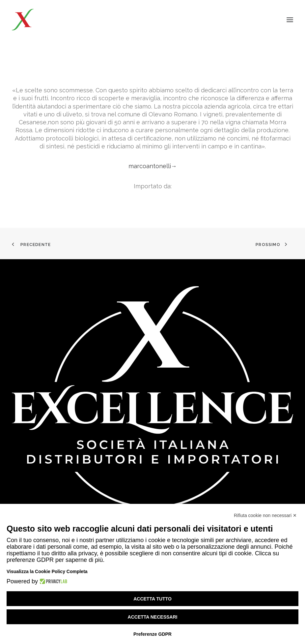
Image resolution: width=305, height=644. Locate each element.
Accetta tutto (152, 599)
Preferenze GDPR (152, 634)
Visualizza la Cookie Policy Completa (47, 571)
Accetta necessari (153, 617)
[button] (290, 20)
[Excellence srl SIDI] (50, 20)
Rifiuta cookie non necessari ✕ (265, 515)
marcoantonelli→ (153, 166)
